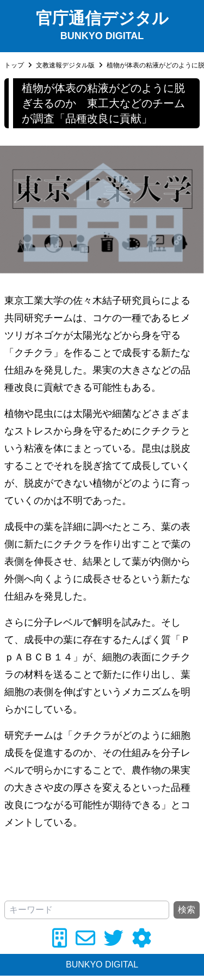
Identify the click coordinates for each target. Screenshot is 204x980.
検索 (187, 910)
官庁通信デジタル (102, 18)
